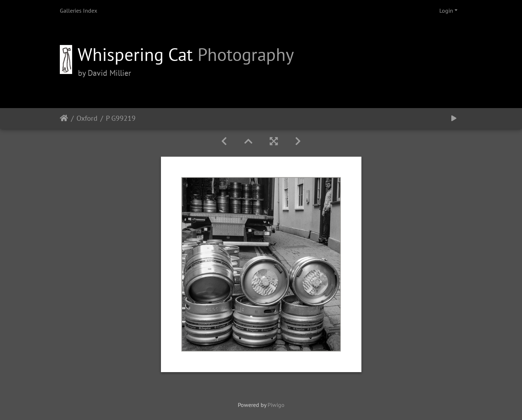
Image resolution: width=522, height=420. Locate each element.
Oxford (87, 118)
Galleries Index (78, 11)
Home (64, 118)
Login (446, 11)
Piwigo (276, 405)
